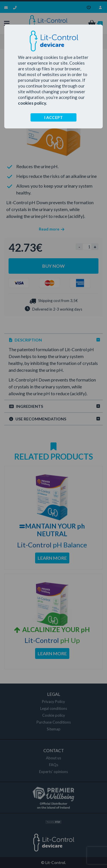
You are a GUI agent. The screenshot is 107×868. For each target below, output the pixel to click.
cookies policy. (32, 103)
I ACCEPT (54, 117)
